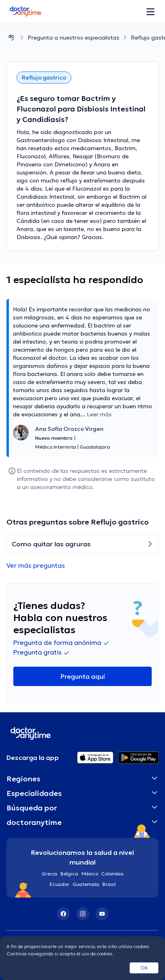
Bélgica (69, 874)
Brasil (109, 884)
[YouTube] (102, 914)
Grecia (49, 874)
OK (144, 968)
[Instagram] (83, 914)
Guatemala (86, 884)
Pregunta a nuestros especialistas (73, 38)
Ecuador (60, 884)
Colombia (112, 874)
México (90, 874)
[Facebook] (63, 914)
